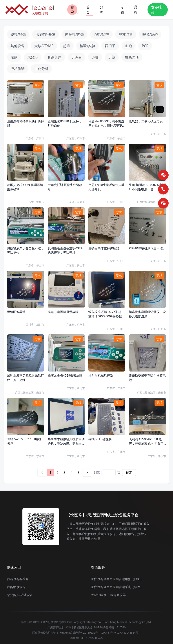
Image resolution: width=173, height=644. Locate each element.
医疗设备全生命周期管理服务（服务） (117, 579)
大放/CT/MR (44, 46)
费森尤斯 (132, 57)
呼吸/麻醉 (150, 34)
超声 (67, 46)
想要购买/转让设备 (20, 595)
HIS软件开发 (46, 34)
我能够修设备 (16, 587)
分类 (102, 10)
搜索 (72, 10)
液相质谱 (18, 69)
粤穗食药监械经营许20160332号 (79, 633)
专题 (122, 10)
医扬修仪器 (118, 595)
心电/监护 (101, 34)
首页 (89, 10)
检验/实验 (87, 46)
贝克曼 (76, 57)
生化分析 (41, 69)
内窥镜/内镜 (75, 34)
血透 (129, 46)
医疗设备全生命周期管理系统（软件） (117, 587)
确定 (129, 472)
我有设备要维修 (18, 579)
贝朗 (112, 57)
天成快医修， (100, 595)
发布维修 (156, 10)
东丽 (14, 57)
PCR (145, 46)
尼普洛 (33, 57)
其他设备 (18, 46)
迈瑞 (95, 57)
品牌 (136, 10)
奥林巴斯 (126, 34)
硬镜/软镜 (18, 34)
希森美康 (55, 57)
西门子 (110, 46)
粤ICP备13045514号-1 (127, 633)
